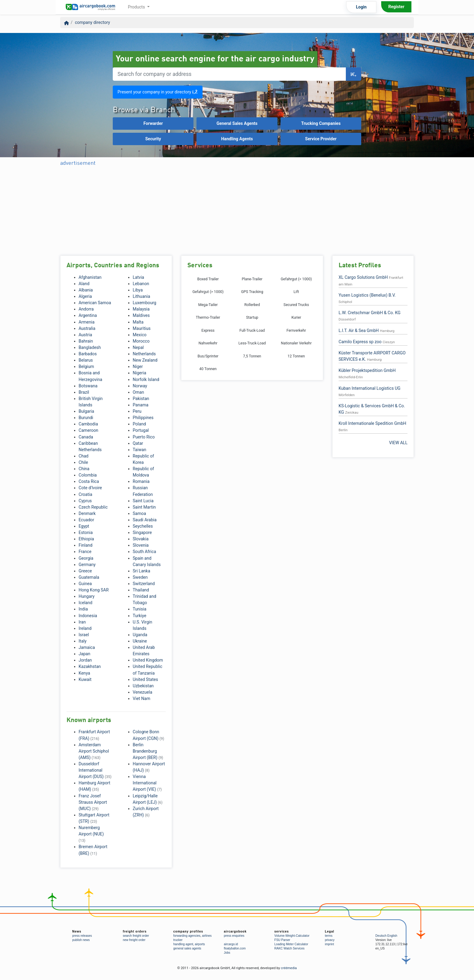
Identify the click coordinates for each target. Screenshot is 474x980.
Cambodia (88, 424)
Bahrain (86, 341)
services (282, 931)
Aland (84, 284)
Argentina (88, 315)
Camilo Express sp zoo (360, 342)
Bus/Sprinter (208, 356)
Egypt (84, 526)
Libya (138, 290)
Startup (252, 317)
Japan (84, 654)
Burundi (86, 418)
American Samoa (95, 303)
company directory (93, 22)
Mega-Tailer (208, 305)
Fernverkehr (296, 330)
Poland (139, 424)
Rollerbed (252, 305)
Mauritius (142, 328)
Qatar (138, 443)
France (85, 552)
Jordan (85, 660)
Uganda (140, 635)
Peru (137, 411)
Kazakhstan (90, 666)
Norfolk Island (146, 379)
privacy (330, 940)
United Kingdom (148, 660)
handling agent (183, 944)
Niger (138, 366)
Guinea (85, 584)
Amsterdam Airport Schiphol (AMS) (94, 751)
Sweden (140, 577)
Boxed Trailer (208, 279)
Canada (86, 437)
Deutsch (381, 936)
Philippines (143, 418)
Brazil (84, 392)
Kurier (296, 317)
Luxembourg (144, 303)
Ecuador (86, 520)
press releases (82, 936)
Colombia (88, 475)
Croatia (85, 494)
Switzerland (144, 584)
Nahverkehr (208, 343)
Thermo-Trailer (208, 317)
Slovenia (141, 545)
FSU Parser (282, 940)
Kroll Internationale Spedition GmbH (372, 423)
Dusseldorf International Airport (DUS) (95, 770)
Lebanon (141, 284)
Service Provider (321, 139)
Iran (82, 622)
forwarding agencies (187, 936)
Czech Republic (93, 507)
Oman (138, 392)
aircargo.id (231, 944)
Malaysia (141, 309)
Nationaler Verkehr (296, 343)
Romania (141, 481)
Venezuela (143, 692)
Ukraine (140, 641)
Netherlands (144, 354)
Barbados (88, 354)
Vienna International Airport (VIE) (147, 783)
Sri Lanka (141, 571)
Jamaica (87, 647)
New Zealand (145, 360)
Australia (87, 328)
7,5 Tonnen (252, 356)
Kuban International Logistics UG (370, 388)
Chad (84, 456)
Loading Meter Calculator (291, 944)
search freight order (136, 936)
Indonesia (88, 616)
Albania (86, 290)
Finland (86, 545)
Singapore (142, 532)
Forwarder (153, 123)
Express (208, 330)
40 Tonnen (208, 369)
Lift (296, 292)
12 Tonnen (296, 356)
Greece (85, 571)
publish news (81, 940)
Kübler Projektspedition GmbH (367, 370)
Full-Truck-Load (252, 330)
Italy (83, 641)
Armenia (87, 322)
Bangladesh (90, 347)
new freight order (134, 940)
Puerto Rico (144, 437)
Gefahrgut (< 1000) (296, 279)
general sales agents (187, 948)
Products (137, 7)
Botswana (88, 386)
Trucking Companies (321, 123)
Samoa (139, 513)
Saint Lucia (143, 501)
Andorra (86, 309)
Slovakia (141, 539)
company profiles (188, 931)
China (84, 469)
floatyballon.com (235, 948)
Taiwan (140, 450)
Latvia (138, 277)
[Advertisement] (170, 211)
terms (329, 936)
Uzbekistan (143, 686)
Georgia (86, 558)
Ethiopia (86, 539)
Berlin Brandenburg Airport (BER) (148, 751)
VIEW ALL (398, 443)
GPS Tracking (252, 292)
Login (361, 7)
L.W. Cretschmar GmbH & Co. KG (370, 313)
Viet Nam (141, 698)
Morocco (141, 341)
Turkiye (140, 616)
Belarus (86, 360)
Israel (84, 635)
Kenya (84, 673)
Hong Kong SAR (94, 590)
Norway (140, 386)
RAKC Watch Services (290, 948)
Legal (330, 931)
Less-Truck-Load (252, 343)
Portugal (141, 430)
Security (153, 139)
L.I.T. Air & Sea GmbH (359, 330)
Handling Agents (237, 139)
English (392, 936)
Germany (87, 565)
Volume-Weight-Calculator (292, 936)
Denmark (87, 513)
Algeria (85, 296)
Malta (138, 322)
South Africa (144, 552)
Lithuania (141, 296)
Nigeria (140, 373)
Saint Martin (144, 507)
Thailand (141, 590)
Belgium (86, 366)
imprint (330, 944)
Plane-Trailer (252, 279)
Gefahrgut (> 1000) (208, 292)
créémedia (289, 968)
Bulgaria (86, 411)
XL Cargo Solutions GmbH (363, 277)
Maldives (141, 315)
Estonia (86, 532)
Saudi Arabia (145, 520)
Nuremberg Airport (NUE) (91, 834)
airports (200, 944)
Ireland (85, 628)
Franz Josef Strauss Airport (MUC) (93, 802)
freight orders (135, 931)
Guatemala (89, 577)
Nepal (138, 347)
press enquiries (234, 936)
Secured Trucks (296, 305)
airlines (207, 936)
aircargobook (235, 931)
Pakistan (141, 399)
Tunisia (140, 609)
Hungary (87, 596)
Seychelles (143, 526)
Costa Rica (89, 481)
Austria (85, 335)
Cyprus (85, 501)
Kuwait (85, 679)
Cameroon (88, 430)
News (77, 931)
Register (396, 7)
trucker (178, 940)
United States (145, 679)
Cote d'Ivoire (90, 488)
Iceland (85, 603)
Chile (83, 462)
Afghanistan (90, 277)
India (83, 609)
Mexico (140, 335)
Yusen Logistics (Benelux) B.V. (367, 295)
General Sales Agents (237, 123)
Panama (141, 405)
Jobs (227, 953)
